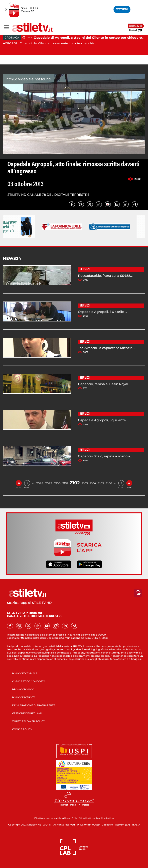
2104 (93, 483)
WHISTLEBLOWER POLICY (29, 721)
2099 (49, 483)
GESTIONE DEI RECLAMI (27, 713)
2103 (85, 483)
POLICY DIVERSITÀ (24, 697)
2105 (101, 483)
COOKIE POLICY (22, 729)
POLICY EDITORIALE (25, 673)
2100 (57, 483)
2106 (109, 483)
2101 (65, 483)
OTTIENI (122, 9)
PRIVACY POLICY (23, 689)
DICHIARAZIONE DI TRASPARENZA (34, 705)
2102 (75, 483)
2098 (40, 483)
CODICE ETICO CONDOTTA (29, 681)
